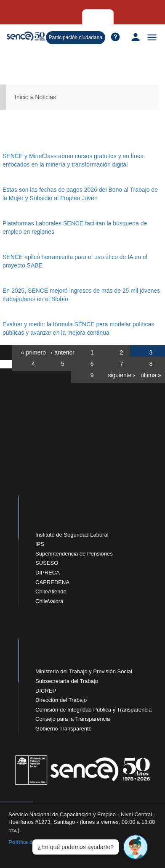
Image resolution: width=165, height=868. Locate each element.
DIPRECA (48, 573)
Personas (14, 17)
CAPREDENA (52, 582)
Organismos (75, 17)
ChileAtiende (51, 591)
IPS (40, 544)
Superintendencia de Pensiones (74, 554)
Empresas (43, 17)
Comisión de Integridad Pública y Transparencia (93, 710)
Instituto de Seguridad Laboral (72, 535)
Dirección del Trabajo (61, 700)
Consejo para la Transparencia (73, 719)
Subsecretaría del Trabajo (67, 681)
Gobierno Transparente (64, 729)
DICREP (46, 691)
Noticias (45, 97)
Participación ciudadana (76, 37)
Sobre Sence (112, 17)
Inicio (22, 97)
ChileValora (49, 601)
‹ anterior (63, 352)
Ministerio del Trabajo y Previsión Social (84, 671)
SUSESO (47, 563)
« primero (33, 352)
